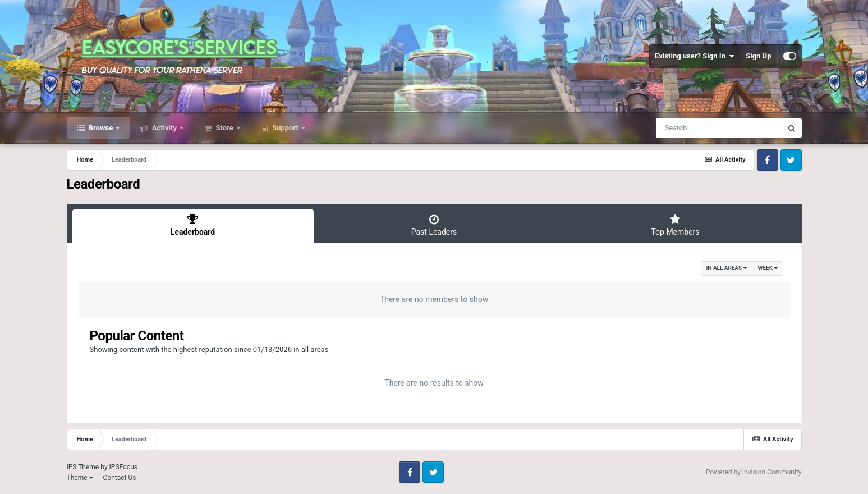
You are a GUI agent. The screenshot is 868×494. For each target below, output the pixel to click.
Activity (164, 128)
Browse (101, 128)
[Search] (719, 128)
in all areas (727, 268)
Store (224, 128)
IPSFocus (123, 467)
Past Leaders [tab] (434, 225)
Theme (80, 478)
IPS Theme (83, 467)
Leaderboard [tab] (193, 225)
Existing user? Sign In (694, 56)
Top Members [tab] (676, 225)
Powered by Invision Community (754, 472)
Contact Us (119, 478)
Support (285, 128)
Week (768, 268)
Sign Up (758, 56)
